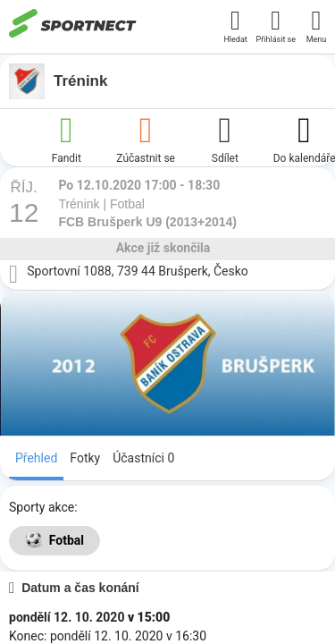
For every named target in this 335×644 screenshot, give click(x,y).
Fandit (66, 138)
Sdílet (225, 138)
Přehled (36, 458)
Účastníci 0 (143, 458)
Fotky (85, 458)
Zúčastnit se (146, 138)
